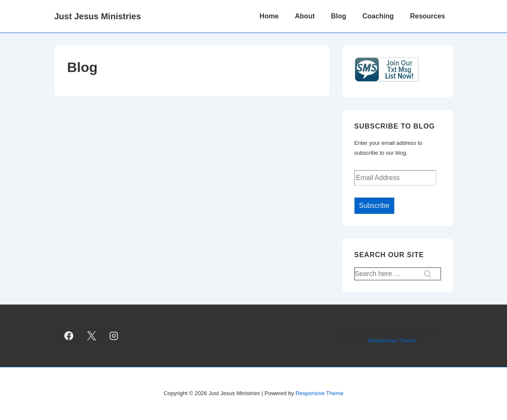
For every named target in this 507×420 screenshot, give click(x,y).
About (305, 16)
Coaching (378, 16)
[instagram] (114, 336)
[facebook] (69, 336)
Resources (428, 16)
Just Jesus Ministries (98, 16)
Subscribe (374, 205)
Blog (339, 16)
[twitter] (91, 336)
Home (269, 16)
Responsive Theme (392, 340)
